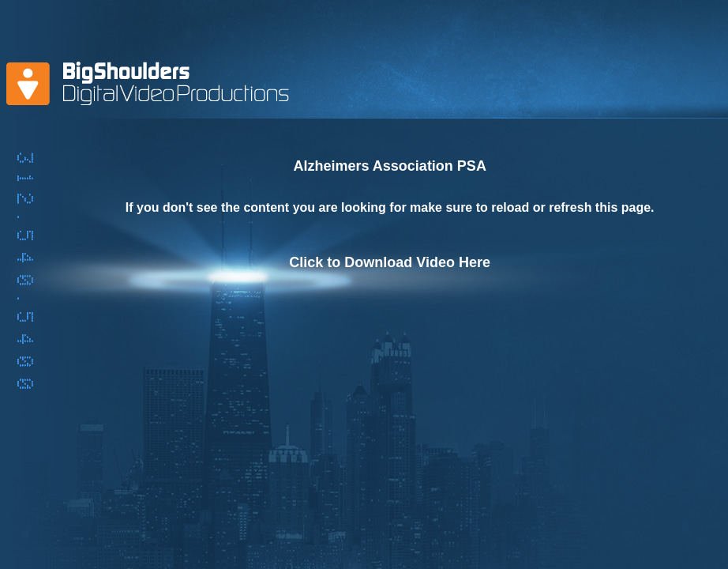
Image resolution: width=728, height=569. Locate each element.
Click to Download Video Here (390, 262)
